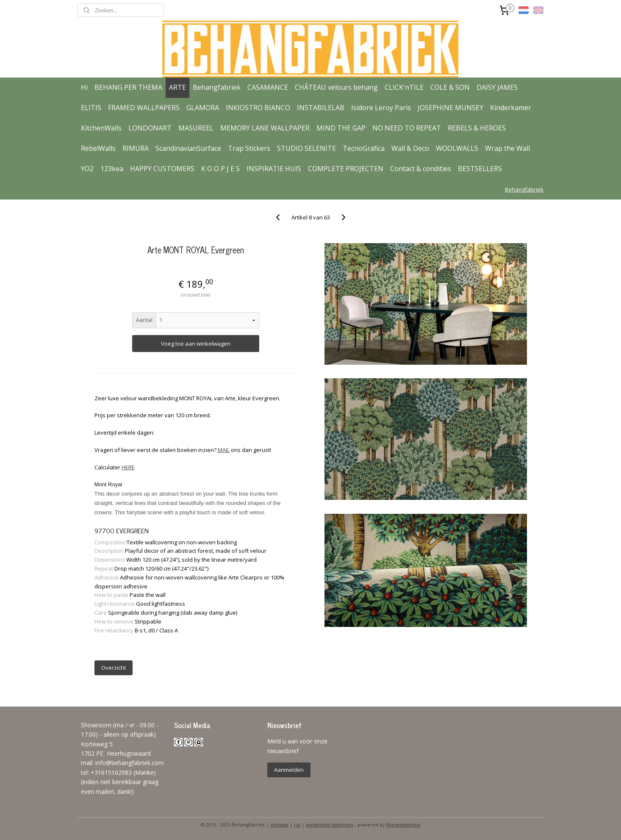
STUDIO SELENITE (306, 148)
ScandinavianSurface (188, 148)
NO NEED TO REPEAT (407, 128)
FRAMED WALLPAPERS (144, 108)
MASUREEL (196, 128)
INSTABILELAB (321, 108)
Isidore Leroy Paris (381, 108)
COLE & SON (450, 87)
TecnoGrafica (364, 148)
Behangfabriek (217, 87)
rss (297, 825)
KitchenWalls (101, 128)
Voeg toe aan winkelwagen (195, 344)
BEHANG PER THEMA (128, 87)
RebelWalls (98, 148)
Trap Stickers (249, 148)
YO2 (87, 169)
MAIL (223, 450)
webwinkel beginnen (330, 825)
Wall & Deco (410, 148)
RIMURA (136, 148)
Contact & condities (421, 169)
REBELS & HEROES (477, 128)
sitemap (279, 825)
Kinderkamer (511, 108)
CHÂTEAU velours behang (336, 87)
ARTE (177, 87)
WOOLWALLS (457, 148)
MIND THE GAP (341, 128)
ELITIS (91, 108)
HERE (128, 467)
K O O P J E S (220, 169)
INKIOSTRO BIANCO (258, 108)
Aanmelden (289, 770)
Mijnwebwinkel (403, 825)
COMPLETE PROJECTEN (346, 169)
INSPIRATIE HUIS (274, 169)
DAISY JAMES (497, 87)
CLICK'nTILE (404, 87)
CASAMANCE (268, 87)
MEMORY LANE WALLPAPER (265, 128)
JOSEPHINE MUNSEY (451, 108)
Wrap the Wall (507, 148)
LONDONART (150, 128)
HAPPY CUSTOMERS (162, 169)
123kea (112, 169)
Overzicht (113, 668)
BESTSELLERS (480, 169)
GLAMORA (203, 108)
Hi (84, 87)
